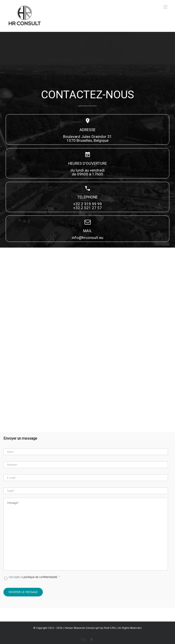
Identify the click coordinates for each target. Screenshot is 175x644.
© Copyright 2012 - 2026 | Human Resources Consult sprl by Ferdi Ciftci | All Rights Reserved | (87, 628)
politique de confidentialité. (42, 577)
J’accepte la (34, 577)
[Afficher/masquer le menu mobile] (166, 7)
